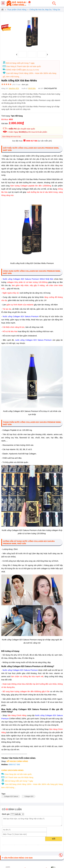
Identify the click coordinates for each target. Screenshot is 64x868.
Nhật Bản (32, 88)
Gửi (54, 839)
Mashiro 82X (14, 88)
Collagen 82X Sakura (11, 796)
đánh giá (25, 85)
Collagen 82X (29, 796)
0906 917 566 (32, 141)
